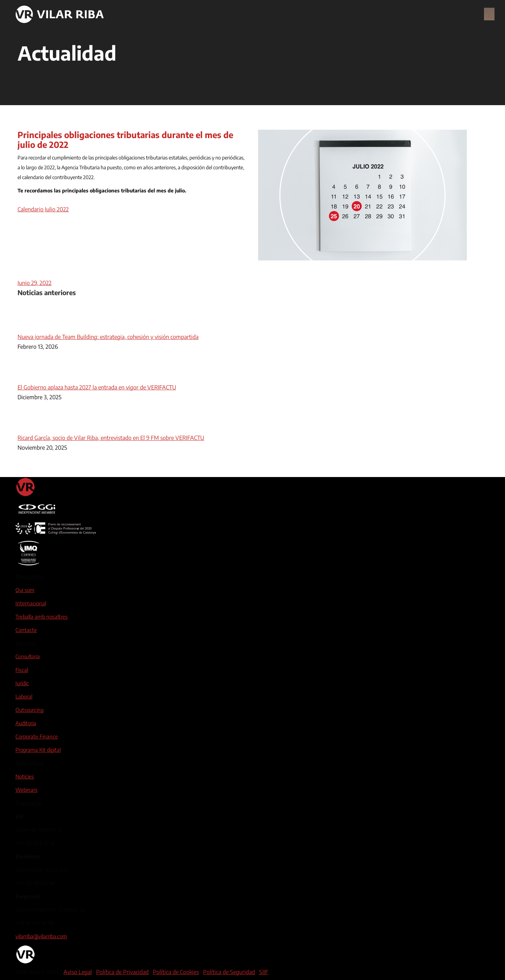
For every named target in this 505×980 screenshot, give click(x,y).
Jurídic (22, 683)
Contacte (26, 630)
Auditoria (26, 723)
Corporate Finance (37, 736)
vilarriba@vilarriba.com (41, 936)
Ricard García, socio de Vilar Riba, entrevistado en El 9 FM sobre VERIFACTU (111, 438)
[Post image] (37, 327)
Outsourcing (29, 710)
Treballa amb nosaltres (42, 617)
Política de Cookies (176, 972)
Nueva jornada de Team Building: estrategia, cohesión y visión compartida (108, 337)
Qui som (25, 590)
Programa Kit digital (38, 750)
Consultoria (28, 656)
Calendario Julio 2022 (43, 209)
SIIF (264, 972)
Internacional (31, 603)
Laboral (24, 696)
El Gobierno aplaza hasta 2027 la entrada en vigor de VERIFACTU (97, 387)
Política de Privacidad (122, 972)
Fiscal (22, 670)
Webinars (26, 790)
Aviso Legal (78, 972)
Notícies (25, 776)
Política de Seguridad (229, 972)
